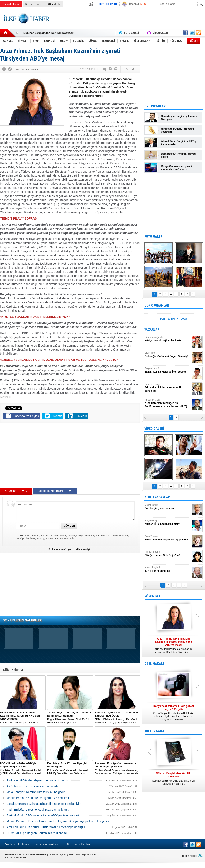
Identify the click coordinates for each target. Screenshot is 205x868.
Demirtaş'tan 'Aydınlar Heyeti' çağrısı (179, 155)
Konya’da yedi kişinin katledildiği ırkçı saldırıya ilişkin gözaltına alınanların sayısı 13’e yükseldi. (174, 713)
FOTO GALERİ (154, 237)
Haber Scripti (189, 856)
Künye (29, 4)
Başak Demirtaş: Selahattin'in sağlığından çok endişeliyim (44, 804)
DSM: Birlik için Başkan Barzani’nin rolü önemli (37, 833)
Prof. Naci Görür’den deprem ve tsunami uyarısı (38, 780)
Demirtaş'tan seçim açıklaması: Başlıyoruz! (180, 118)
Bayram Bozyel (168, 388)
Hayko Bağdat (168, 522)
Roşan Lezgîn (168, 370)
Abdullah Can (168, 403)
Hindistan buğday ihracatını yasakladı (177, 130)
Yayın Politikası (82, 844)
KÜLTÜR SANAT (155, 731)
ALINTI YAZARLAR (157, 497)
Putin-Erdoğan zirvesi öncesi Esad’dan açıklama (38, 810)
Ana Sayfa (10, 844)
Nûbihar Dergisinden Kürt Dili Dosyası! (49, 33)
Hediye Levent (168, 554)
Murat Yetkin (168, 507)
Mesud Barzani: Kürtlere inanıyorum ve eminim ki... (40, 798)
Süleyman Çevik (168, 339)
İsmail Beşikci (168, 569)
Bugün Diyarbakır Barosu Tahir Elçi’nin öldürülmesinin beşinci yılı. (70, 717)
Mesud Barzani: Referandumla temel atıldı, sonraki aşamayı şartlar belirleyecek (58, 821)
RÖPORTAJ (152, 596)
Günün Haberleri (11, 4)
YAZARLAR (152, 330)
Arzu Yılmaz (168, 538)
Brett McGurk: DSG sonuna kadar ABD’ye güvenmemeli (43, 815)
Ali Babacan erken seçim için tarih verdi (32, 786)
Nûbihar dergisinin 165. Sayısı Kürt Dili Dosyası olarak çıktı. (174, 779)
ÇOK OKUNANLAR (157, 305)
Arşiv (40, 4)
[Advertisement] (70, 456)
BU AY (184, 319)
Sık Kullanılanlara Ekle (46, 844)
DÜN (163, 319)
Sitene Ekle (54, 4)
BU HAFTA (173, 319)
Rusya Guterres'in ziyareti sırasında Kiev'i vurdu (177, 168)
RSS (66, 844)
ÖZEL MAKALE (154, 664)
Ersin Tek (168, 355)
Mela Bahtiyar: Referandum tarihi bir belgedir (36, 792)
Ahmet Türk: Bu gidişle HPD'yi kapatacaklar (179, 143)
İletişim (25, 844)
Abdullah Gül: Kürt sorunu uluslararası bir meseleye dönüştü (46, 827)
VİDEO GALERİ (154, 428)
